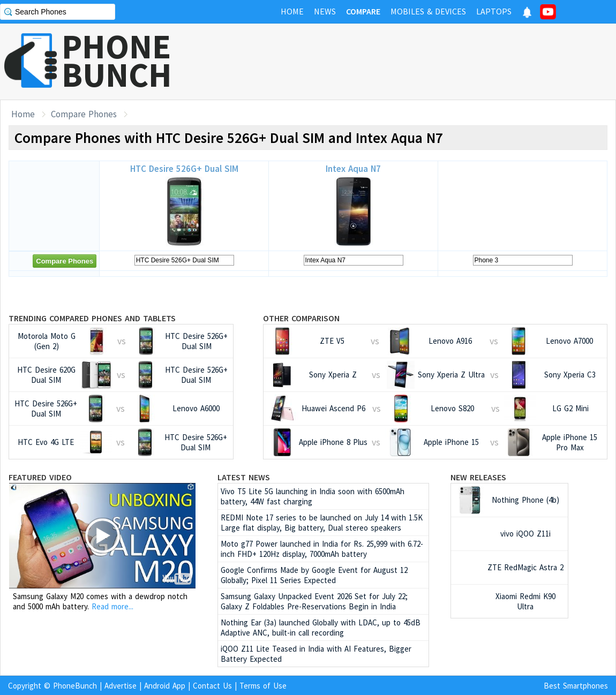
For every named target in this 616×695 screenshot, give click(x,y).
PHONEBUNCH (117, 61)
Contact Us (212, 686)
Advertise (121, 686)
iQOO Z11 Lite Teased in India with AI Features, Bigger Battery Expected (316, 654)
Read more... (112, 606)
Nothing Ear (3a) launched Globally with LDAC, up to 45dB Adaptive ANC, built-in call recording (321, 628)
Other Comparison (301, 318)
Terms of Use (263, 686)
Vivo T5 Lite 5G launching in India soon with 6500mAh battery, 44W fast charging (313, 496)
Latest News (244, 477)
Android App (165, 686)
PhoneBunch (75, 686)
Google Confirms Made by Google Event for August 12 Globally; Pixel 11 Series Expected (314, 575)
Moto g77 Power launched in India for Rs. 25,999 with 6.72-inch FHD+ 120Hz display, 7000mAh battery (322, 549)
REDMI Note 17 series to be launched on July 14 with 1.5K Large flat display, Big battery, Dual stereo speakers (322, 523)
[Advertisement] (421, 62)
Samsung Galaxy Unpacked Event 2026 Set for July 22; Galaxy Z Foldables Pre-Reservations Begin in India (314, 601)
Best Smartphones (576, 686)
